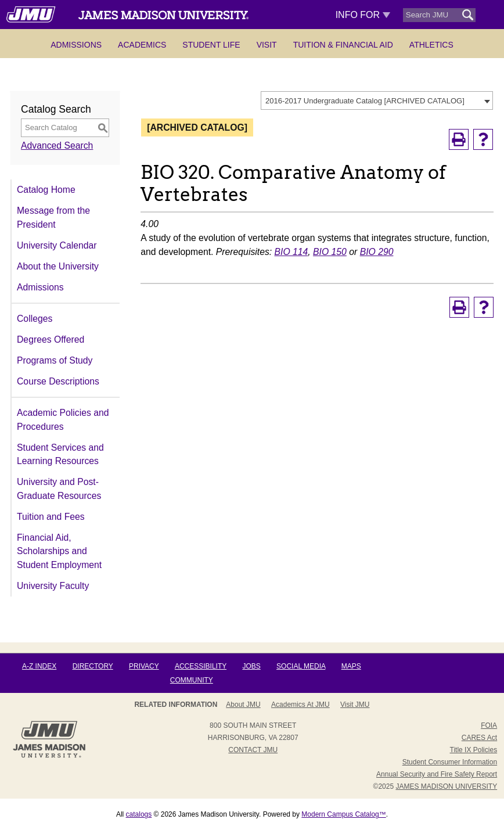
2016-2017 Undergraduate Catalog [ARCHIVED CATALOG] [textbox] (365, 101)
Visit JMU (355, 705)
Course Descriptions (58, 381)
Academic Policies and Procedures (63, 420)
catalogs (139, 814)
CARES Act (479, 738)
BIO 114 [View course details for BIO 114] (291, 252)
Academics (142, 45)
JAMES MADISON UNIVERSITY (446, 786)
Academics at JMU (300, 705)
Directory (93, 666)
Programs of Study (55, 360)
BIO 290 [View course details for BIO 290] (377, 252)
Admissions (76, 45)
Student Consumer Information (450, 762)
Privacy (144, 666)
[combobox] (377, 100)
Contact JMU (253, 750)
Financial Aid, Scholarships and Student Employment (59, 551)
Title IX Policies (474, 750)
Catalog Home (46, 190)
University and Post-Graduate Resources (59, 489)
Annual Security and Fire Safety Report (437, 774)
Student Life (211, 45)
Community (192, 680)
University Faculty (53, 586)
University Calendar (57, 245)
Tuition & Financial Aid (343, 45)
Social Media (301, 666)
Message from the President (53, 218)
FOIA (489, 725)
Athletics (431, 45)
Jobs (251, 666)
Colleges (35, 319)
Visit (267, 45)
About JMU (243, 705)
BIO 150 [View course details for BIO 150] (330, 252)
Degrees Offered (51, 339)
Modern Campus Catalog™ (343, 814)
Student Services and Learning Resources (60, 454)
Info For (363, 15)
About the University (58, 266)
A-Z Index (39, 666)
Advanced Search (57, 145)
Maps (351, 666)
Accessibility (201, 666)
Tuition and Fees (51, 517)
